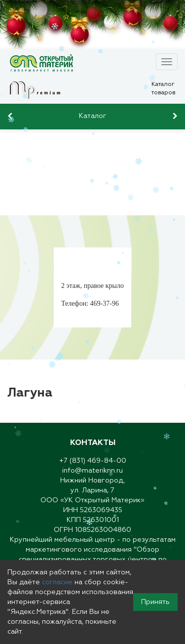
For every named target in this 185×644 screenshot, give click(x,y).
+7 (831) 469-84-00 (93, 461)
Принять (155, 602)
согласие (57, 582)
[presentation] (11, 116)
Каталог (93, 116)
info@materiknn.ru (92, 471)
